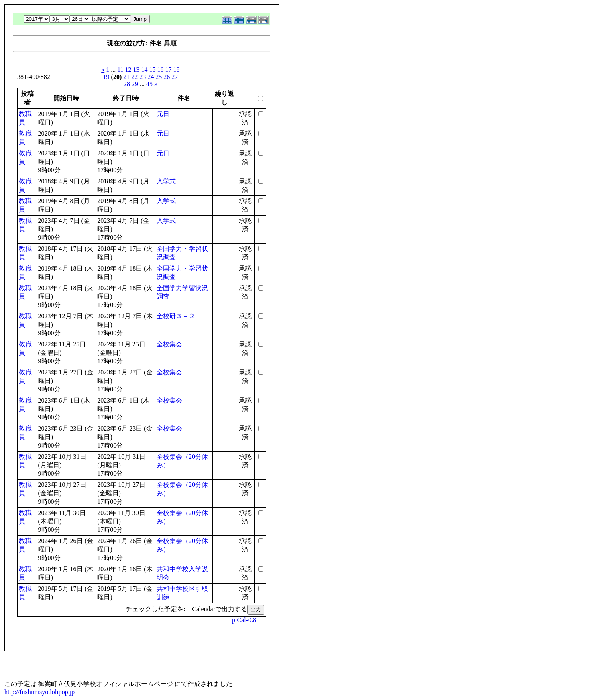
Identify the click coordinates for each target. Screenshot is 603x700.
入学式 (166, 181)
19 (106, 77)
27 (175, 77)
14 (145, 70)
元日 (163, 114)
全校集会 (169, 344)
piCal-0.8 (244, 620)
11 (120, 70)
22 (134, 77)
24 (151, 77)
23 (143, 77)
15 (153, 70)
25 (159, 77)
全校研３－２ (176, 316)
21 (126, 77)
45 (149, 84)
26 (167, 77)
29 (135, 84)
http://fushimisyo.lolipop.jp (40, 692)
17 (169, 70)
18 (177, 70)
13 (136, 70)
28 (127, 84)
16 (161, 70)
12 (128, 70)
